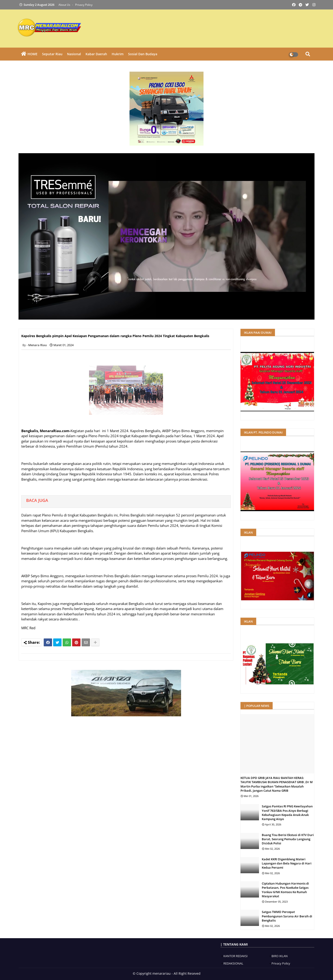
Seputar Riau (52, 54)
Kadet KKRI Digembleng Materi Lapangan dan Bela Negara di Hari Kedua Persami (287, 863)
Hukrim (118, 54)
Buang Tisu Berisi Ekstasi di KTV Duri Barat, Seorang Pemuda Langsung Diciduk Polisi (288, 839)
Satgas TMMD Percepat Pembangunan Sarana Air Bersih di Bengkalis (287, 916)
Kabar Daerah (96, 54)
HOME (32, 54)
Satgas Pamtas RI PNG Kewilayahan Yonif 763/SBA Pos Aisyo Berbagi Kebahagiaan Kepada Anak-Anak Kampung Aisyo (287, 813)
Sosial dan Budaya (143, 54)
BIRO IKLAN (280, 956)
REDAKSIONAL (233, 963)
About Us (65, 5)
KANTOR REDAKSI (236, 956)
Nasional (74, 54)
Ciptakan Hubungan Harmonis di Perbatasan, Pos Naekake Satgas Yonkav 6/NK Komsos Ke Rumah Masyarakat (285, 890)
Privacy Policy (84, 5)
